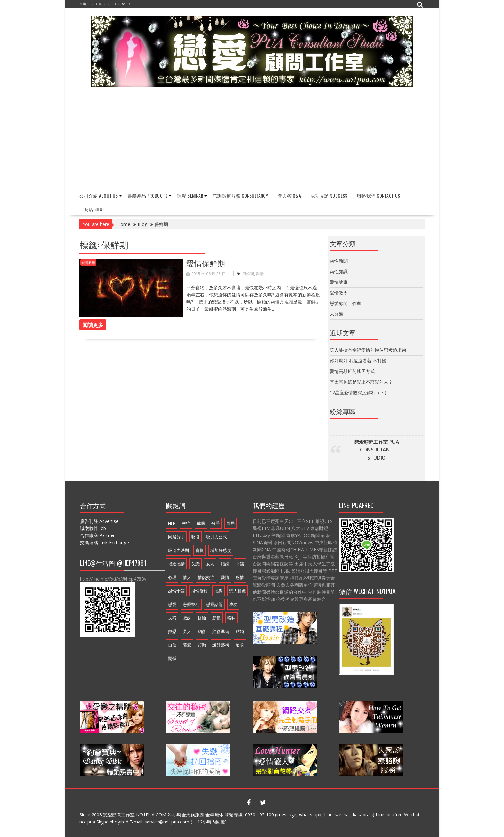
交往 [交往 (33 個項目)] (186, 523)
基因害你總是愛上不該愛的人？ (361, 382)
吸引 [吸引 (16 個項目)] (195, 537)
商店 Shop (94, 209)
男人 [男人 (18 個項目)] (187, 631)
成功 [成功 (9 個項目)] (233, 604)
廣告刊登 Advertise (99, 521)
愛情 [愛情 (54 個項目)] (225, 577)
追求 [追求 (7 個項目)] (240, 645)
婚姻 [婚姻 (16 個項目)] (225, 564)
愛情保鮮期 (206, 263)
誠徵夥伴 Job (93, 528)
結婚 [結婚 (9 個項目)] (240, 631)
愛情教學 (88, 262)
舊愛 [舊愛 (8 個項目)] (187, 645)
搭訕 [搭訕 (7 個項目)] (202, 618)
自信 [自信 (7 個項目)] (172, 645)
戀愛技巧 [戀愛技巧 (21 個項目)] (191, 604)
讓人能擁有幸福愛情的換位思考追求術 (368, 350)
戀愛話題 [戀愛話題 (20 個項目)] (214, 604)
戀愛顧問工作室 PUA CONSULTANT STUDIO (377, 450)
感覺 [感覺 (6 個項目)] (219, 591)
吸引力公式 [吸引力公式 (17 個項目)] (216, 537)
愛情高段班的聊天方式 (352, 371)
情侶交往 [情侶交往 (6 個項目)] (206, 577)
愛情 (260, 274)
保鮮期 (248, 274)
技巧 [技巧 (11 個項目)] (172, 618)
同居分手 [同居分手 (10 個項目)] (176, 537)
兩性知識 (339, 271)
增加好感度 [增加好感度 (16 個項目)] (221, 550)
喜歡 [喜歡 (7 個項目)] (200, 550)
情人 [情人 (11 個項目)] (187, 577)
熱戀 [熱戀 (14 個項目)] (172, 631)
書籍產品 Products (148, 195)
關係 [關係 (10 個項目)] (172, 658)
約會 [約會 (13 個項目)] (202, 631)
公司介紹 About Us (99, 195)
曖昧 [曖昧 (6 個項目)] (231, 618)
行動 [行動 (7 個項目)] (202, 645)
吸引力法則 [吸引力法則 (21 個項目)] (179, 550)
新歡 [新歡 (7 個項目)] (217, 618)
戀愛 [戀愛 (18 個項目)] (172, 604)
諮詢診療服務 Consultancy (240, 195)
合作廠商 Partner (97, 535)
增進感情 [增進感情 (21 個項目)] (176, 564)
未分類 (337, 314)
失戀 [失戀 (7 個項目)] (195, 564)
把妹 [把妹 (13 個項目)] (187, 618)
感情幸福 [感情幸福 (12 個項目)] (176, 591)
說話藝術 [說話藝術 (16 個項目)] (221, 645)
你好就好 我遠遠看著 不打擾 (358, 361)
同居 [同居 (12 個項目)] (230, 523)
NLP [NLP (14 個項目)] (172, 523)
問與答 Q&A (289, 195)
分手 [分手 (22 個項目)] (216, 523)
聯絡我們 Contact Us (379, 195)
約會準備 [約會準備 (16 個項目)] (221, 631)
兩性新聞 (339, 261)
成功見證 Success (329, 195)
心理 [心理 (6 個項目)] (172, 577)
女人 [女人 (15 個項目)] (210, 564)
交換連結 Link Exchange (104, 542)
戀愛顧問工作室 (346, 303)
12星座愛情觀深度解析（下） (359, 392)
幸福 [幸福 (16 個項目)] (240, 564)
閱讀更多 (93, 325)
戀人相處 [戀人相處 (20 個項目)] (238, 591)
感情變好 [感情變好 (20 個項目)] (200, 591)
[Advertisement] (252, 140)
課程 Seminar (190, 195)
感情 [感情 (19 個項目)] (240, 577)
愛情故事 (339, 282)
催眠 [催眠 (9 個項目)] (201, 523)
